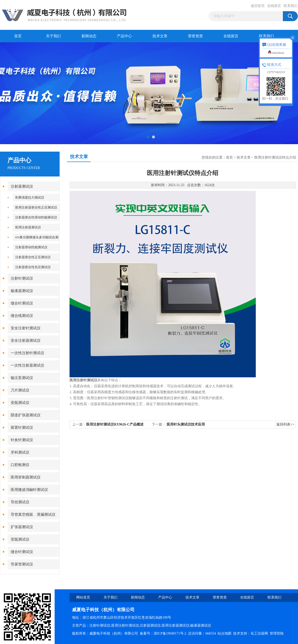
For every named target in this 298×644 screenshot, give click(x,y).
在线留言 (274, 6)
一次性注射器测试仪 (27, 365)
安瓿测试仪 (20, 403)
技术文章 (160, 36)
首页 (18, 36)
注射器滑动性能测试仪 (31, 247)
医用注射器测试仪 (28, 227)
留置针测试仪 (22, 428)
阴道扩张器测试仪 (26, 415)
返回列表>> (285, 424)
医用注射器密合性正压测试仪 (36, 207)
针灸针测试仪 (22, 440)
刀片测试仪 (20, 390)
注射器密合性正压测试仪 (33, 257)
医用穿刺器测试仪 (26, 477)
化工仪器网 (259, 633)
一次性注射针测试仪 (27, 353)
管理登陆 (277, 633)
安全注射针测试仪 (26, 328)
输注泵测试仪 (22, 378)
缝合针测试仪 (22, 303)
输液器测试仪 (22, 291)
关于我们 (53, 36)
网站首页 (83, 597)
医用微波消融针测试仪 (29, 490)
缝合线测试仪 (22, 316)
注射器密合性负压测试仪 (33, 267)
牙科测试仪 (20, 452)
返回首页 (258, 6)
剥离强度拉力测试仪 (30, 197)
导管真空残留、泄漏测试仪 (33, 515)
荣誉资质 (195, 36)
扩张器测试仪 (22, 527)
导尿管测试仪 (22, 564)
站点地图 (224, 633)
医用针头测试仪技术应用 (186, 424)
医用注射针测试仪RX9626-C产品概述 (115, 424)
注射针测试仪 (22, 278)
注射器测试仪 (22, 186)
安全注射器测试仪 (26, 341)
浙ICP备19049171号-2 (170, 633)
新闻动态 (89, 36)
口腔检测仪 (20, 465)
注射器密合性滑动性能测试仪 (36, 217)
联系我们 (291, 6)
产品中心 (124, 36)
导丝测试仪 (20, 502)
